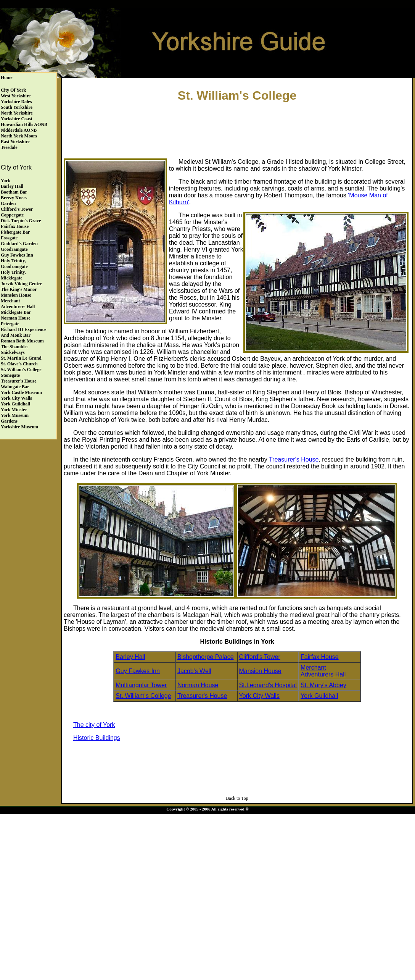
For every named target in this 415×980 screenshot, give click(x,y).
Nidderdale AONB (19, 130)
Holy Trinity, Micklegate (13, 275)
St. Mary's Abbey (323, 685)
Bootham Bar (14, 192)
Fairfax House (15, 226)
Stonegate (10, 375)
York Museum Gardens (15, 418)
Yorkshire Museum (19, 427)
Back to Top (237, 798)
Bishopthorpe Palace (206, 657)
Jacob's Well (194, 671)
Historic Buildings (97, 738)
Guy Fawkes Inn (17, 255)
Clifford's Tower (17, 209)
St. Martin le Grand (21, 358)
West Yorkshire (16, 96)
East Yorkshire (15, 142)
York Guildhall (15, 404)
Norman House (16, 318)
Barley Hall (12, 186)
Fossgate (9, 238)
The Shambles (14, 347)
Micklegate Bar (16, 312)
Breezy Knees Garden (14, 201)
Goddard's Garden (19, 244)
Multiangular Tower (141, 685)
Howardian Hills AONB (24, 124)
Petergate (10, 324)
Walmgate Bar (15, 387)
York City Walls (16, 398)
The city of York (94, 725)
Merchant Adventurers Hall (18, 304)
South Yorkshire (17, 107)
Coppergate (12, 215)
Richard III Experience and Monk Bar (23, 332)
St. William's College (21, 370)
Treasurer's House (19, 381)
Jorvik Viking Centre (21, 284)
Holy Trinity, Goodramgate (14, 264)
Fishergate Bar (15, 232)
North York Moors (19, 136)
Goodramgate (14, 249)
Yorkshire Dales (16, 102)
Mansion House (16, 295)
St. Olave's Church (19, 364)
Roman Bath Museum (22, 341)
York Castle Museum (21, 392)
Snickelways (13, 352)
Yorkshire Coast (17, 119)
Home (7, 77)
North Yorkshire (17, 113)
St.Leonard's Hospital (268, 685)
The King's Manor (19, 289)
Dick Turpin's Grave (21, 221)
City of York (13, 90)
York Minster (14, 410)
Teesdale (9, 147)
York (6, 181)
